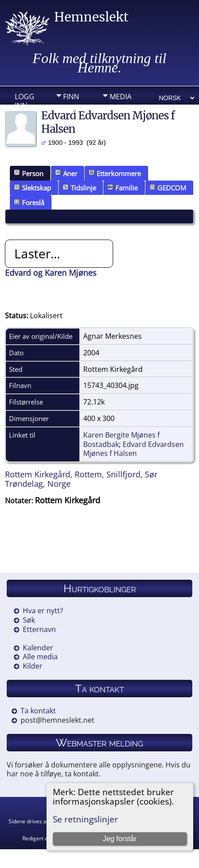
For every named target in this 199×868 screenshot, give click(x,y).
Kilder (33, 666)
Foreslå (29, 202)
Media (121, 97)
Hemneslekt (91, 17)
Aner (66, 173)
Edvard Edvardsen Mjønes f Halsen (133, 449)
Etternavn (39, 629)
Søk (29, 620)
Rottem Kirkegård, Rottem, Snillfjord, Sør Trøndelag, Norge (81, 479)
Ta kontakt (38, 711)
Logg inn (25, 99)
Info (71, 110)
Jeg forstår (120, 839)
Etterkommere (115, 173)
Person (29, 173)
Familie (123, 188)
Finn (71, 97)
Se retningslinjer (85, 819)
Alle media (40, 657)
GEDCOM (168, 188)
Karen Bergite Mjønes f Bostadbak (121, 440)
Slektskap (32, 188)
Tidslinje (79, 188)
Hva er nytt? (43, 611)
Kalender (38, 648)
